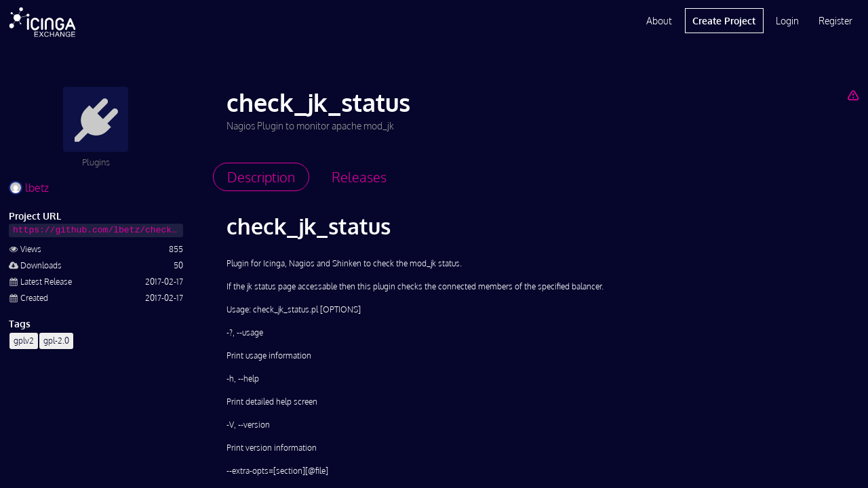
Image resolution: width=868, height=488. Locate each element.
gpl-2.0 (56, 341)
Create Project (724, 21)
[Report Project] (853, 95)
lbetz (29, 188)
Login (787, 21)
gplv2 (24, 341)
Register (835, 21)
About (659, 21)
